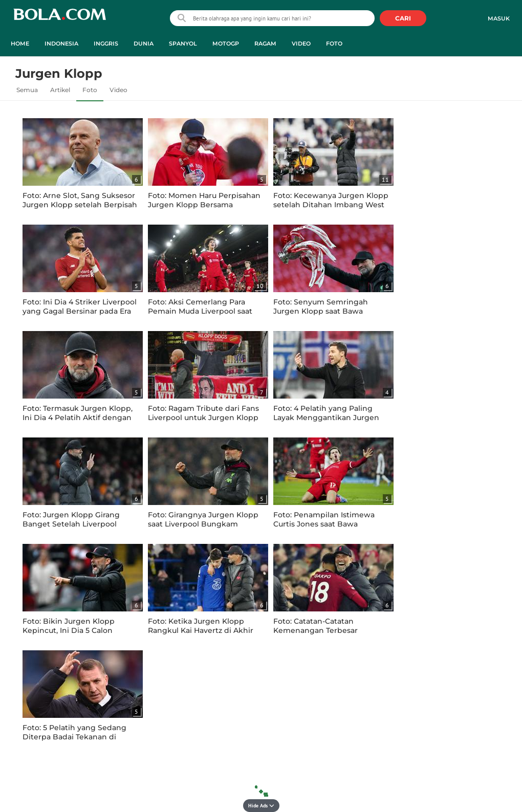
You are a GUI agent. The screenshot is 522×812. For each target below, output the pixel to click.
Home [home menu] (20, 43)
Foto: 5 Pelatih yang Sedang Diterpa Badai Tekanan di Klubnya (74, 737)
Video (118, 90)
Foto (90, 90)
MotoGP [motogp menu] (226, 43)
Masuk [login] (499, 18)
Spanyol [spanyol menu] (183, 43)
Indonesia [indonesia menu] (61, 43)
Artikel (60, 90)
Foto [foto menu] (334, 43)
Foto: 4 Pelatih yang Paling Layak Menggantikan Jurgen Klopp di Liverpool (326, 418)
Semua (27, 90)
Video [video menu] (301, 43)
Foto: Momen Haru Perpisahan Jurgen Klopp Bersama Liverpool (204, 205)
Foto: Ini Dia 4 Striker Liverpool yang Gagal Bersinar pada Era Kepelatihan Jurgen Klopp (80, 311)
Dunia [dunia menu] (144, 43)
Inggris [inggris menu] (106, 43)
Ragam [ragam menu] (265, 43)
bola (60, 19)
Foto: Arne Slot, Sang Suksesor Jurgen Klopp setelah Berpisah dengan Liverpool (80, 205)
